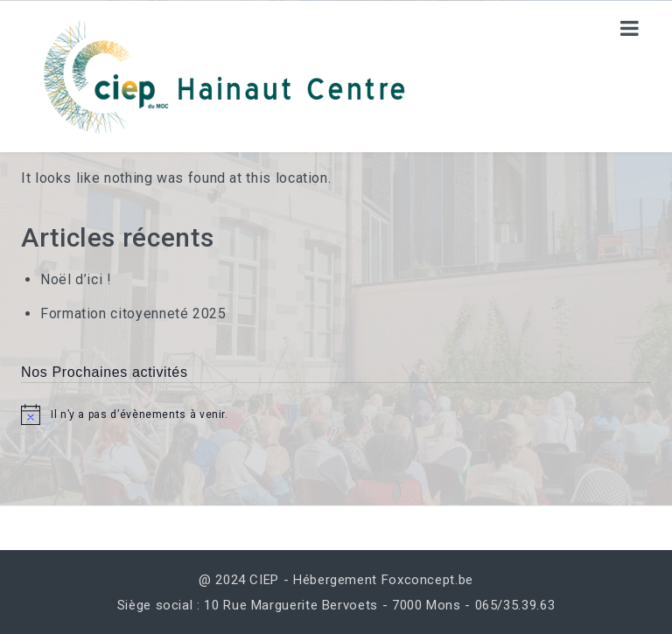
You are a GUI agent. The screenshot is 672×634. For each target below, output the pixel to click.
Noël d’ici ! (76, 279)
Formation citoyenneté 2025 (133, 314)
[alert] (336, 415)
